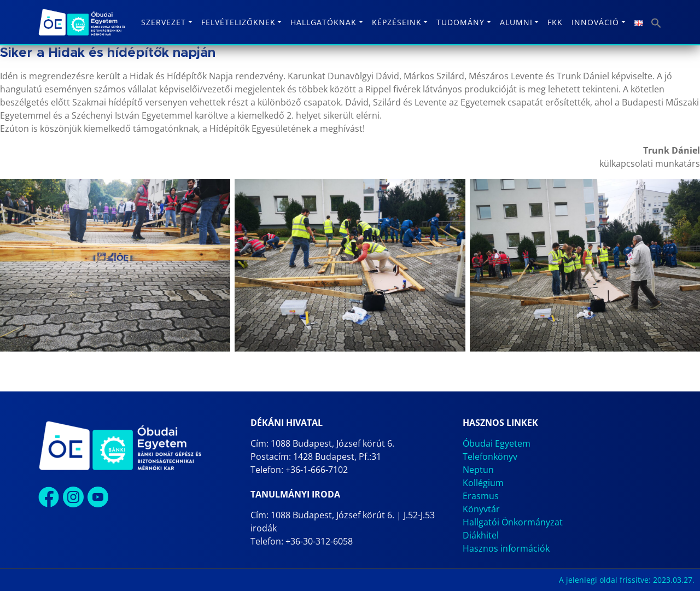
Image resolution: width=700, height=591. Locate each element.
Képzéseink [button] (397, 22)
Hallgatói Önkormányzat (513, 522)
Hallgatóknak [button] (323, 22)
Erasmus (481, 496)
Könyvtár (481, 509)
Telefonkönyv (490, 457)
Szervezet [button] (164, 22)
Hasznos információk (506, 548)
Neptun (478, 470)
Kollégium (483, 483)
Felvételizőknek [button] (238, 22)
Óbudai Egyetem (497, 443)
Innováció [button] (595, 22)
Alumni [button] (516, 22)
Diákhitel (481, 535)
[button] (656, 22)
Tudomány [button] (460, 22)
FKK (555, 22)
